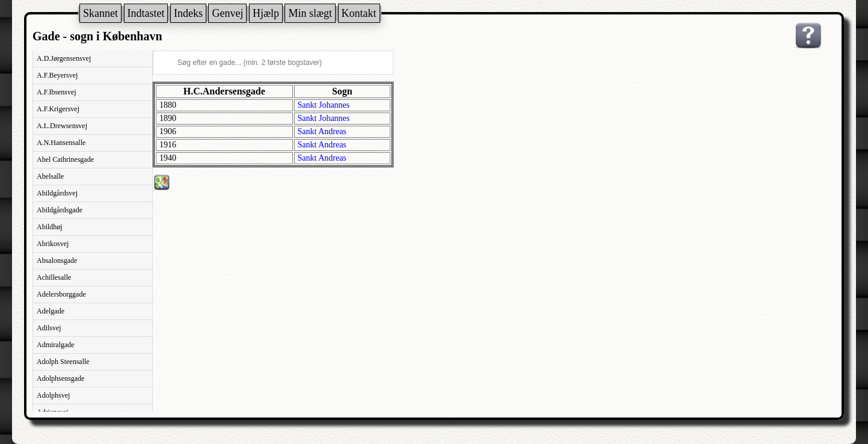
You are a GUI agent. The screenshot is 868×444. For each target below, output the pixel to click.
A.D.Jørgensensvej (64, 58)
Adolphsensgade (60, 378)
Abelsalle (50, 176)
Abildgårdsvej (57, 193)
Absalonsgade (57, 261)
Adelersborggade (61, 294)
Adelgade (51, 311)
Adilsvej (49, 328)
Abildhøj (50, 227)
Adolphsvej (53, 395)
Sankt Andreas (322, 131)
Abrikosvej (53, 244)
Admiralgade (56, 345)
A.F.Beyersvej (57, 75)
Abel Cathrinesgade (65, 159)
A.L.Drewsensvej (62, 126)
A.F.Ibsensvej (57, 92)
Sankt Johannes (324, 105)
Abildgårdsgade (60, 210)
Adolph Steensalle (63, 362)
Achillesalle (54, 277)
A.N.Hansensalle (61, 143)
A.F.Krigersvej (58, 109)
